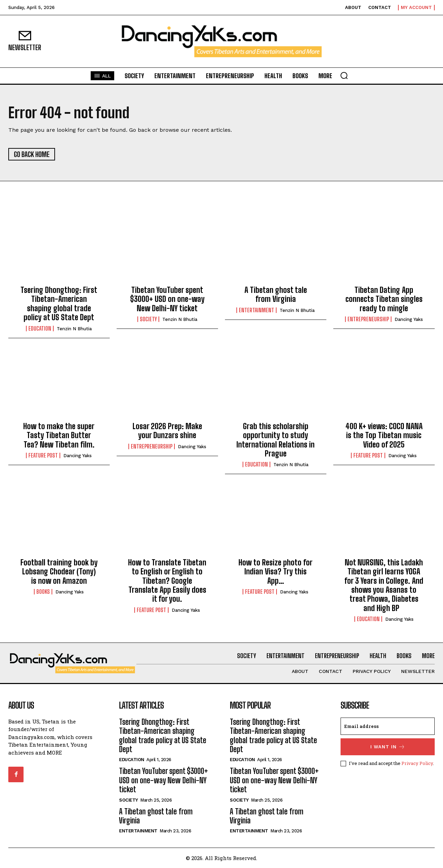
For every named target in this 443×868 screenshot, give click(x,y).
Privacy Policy (417, 763)
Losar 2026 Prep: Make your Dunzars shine (167, 431)
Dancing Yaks (409, 319)
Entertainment (256, 310)
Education (40, 329)
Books (43, 592)
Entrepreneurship (368, 319)
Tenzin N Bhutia (74, 329)
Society (148, 319)
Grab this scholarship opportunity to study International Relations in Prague (275, 440)
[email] (388, 726)
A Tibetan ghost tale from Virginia (276, 294)
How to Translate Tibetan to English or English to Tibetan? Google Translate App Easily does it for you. (167, 581)
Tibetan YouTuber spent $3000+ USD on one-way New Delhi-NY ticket (167, 299)
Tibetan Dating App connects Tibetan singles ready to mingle (384, 299)
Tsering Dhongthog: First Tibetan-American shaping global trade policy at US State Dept (59, 304)
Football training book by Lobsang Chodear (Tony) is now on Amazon (59, 572)
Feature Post (43, 455)
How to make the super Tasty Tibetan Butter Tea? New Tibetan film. (59, 435)
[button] (344, 75)
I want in (388, 747)
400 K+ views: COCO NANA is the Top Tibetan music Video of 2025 (384, 435)
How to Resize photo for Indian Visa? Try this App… (275, 572)
